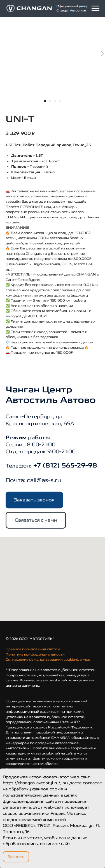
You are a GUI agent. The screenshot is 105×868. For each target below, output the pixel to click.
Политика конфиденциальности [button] (35, 654)
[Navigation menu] (95, 8)
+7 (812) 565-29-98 (64, 466)
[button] (34, 500)
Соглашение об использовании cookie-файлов (48, 659)
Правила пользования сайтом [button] (33, 649)
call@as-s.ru (44, 480)
